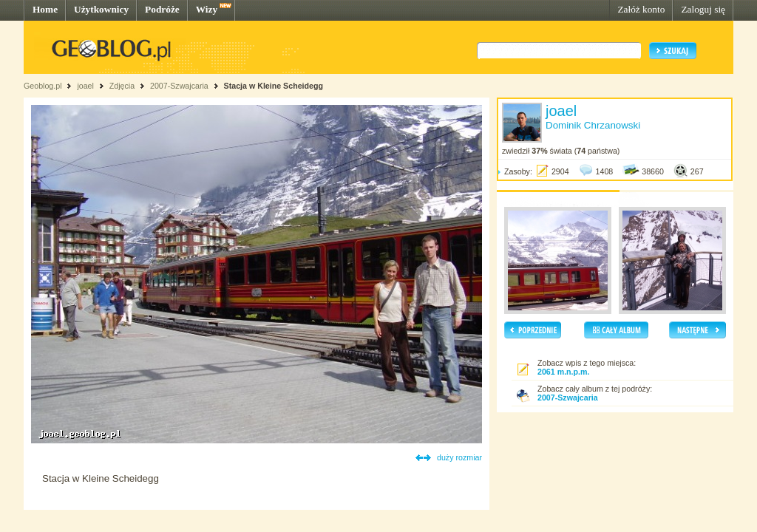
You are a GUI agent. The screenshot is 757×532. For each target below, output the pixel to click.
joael (85, 86)
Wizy (207, 9)
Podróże (162, 9)
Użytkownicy (101, 9)
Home (45, 9)
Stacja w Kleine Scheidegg (274, 86)
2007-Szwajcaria (179, 86)
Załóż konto (641, 9)
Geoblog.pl (43, 86)
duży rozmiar (459, 457)
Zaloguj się (703, 9)
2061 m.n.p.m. (563, 372)
